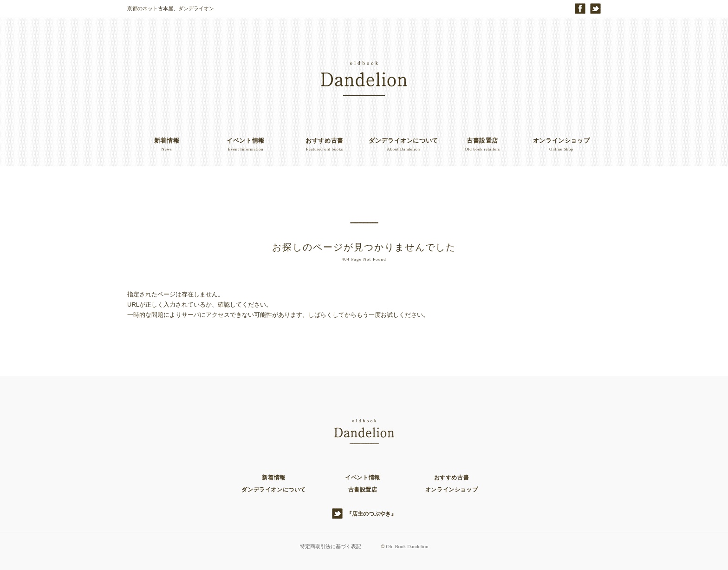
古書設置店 (363, 490)
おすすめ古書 (452, 478)
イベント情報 (363, 478)
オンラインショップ (452, 490)
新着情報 (273, 478)
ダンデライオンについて (274, 490)
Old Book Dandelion (407, 546)
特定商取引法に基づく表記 (330, 546)
